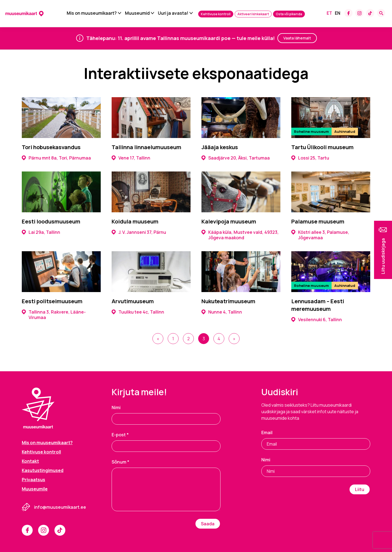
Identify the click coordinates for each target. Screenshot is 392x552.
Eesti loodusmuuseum (51, 221)
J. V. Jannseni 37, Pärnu (139, 232)
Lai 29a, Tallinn (41, 232)
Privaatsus (33, 480)
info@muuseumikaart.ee (60, 507)
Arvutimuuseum (133, 301)
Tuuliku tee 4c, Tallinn (138, 312)
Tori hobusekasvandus (51, 147)
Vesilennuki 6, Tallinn (317, 320)
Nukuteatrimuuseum (228, 301)
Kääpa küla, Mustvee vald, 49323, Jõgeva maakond (240, 235)
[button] (383, 250)
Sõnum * (120, 462)
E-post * (120, 435)
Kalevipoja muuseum (229, 221)
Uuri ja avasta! (173, 14)
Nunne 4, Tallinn (222, 312)
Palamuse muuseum (318, 221)
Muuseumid (137, 14)
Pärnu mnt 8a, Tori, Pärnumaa (56, 158)
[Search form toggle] (381, 14)
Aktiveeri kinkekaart (253, 15)
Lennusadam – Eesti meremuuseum (318, 305)
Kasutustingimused (43, 470)
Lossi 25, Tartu (310, 158)
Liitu (360, 489)
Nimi (116, 407)
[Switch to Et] (329, 14)
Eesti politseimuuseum (52, 301)
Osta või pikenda (289, 15)
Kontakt (30, 461)
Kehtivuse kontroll (216, 15)
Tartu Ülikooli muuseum (322, 147)
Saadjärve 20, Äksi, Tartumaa (236, 158)
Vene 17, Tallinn (131, 158)
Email (267, 433)
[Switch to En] (338, 14)
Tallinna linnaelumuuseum (146, 147)
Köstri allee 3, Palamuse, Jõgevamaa (320, 235)
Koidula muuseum (135, 221)
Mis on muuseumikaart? (92, 14)
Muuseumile (35, 489)
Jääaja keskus (220, 147)
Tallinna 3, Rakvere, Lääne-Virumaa (54, 315)
